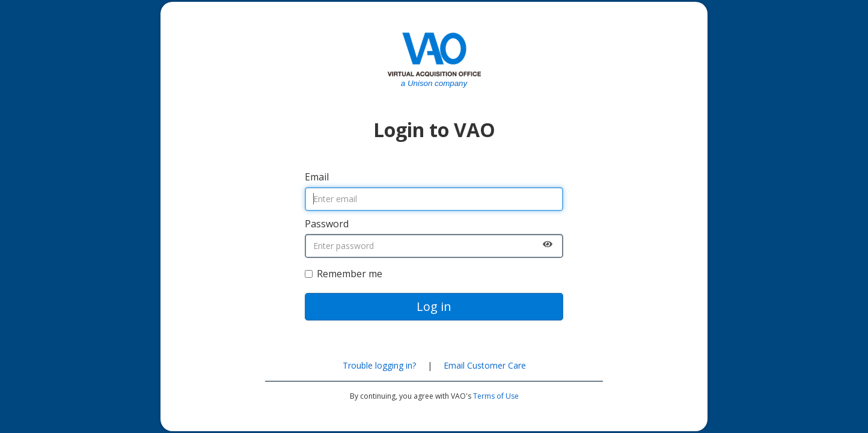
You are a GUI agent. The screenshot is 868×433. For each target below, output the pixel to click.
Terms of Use (496, 396)
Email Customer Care (485, 365)
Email (317, 177)
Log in (434, 306)
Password (327, 224)
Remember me (344, 274)
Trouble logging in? (379, 365)
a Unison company (434, 83)
